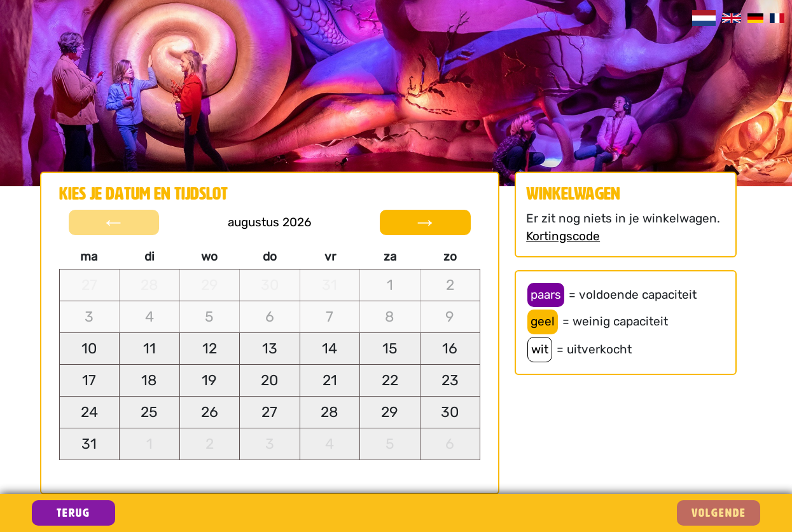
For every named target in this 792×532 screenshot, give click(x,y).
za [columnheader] (390, 256)
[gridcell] (90, 285)
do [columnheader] (270, 256)
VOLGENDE (719, 513)
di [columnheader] (149, 256)
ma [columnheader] (89, 256)
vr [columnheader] (330, 256)
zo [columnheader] (450, 256)
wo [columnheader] (209, 256)
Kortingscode (563, 236)
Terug (73, 513)
